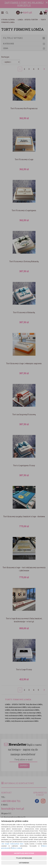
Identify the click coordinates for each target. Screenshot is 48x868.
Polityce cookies (16, 848)
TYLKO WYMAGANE (24, 858)
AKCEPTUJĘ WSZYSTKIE (24, 853)
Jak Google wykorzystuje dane (12, 844)
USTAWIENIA (24, 863)
